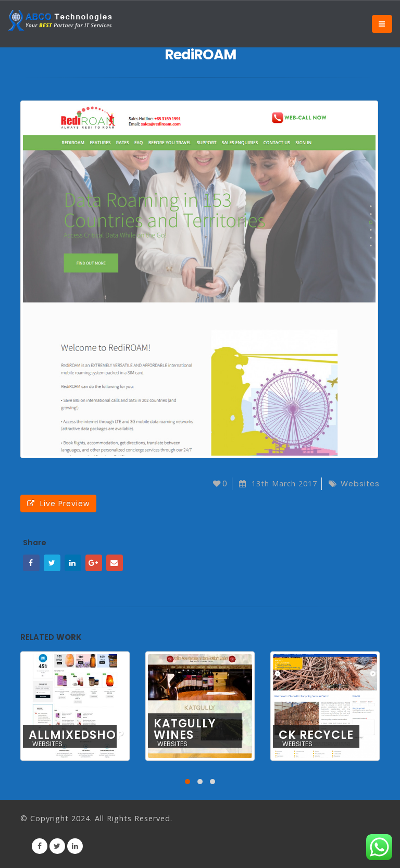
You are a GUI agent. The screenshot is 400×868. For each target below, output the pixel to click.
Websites (360, 484)
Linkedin (75, 846)
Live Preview (58, 504)
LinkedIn (73, 563)
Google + (94, 563)
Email (115, 563)
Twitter (52, 563)
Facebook (31, 563)
